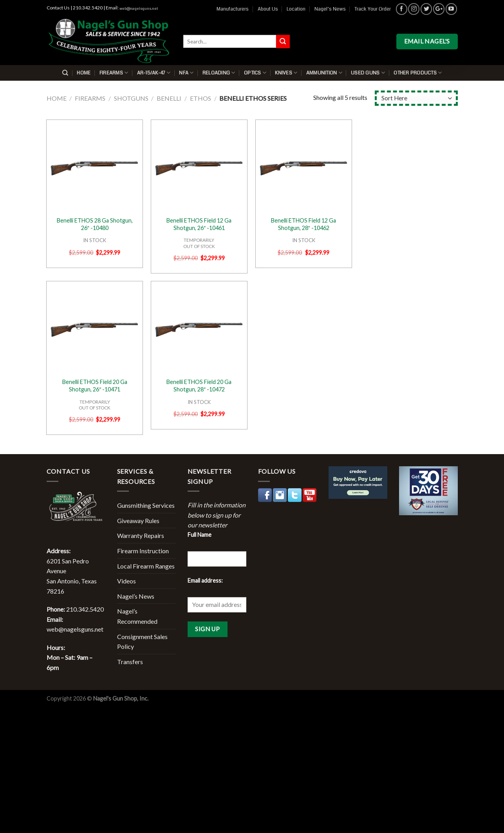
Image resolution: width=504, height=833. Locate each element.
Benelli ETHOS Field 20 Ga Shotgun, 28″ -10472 (199, 386)
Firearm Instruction (143, 551)
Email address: (205, 580)
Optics (255, 73)
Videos (126, 581)
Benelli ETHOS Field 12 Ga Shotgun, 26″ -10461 (199, 224)
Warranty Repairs (141, 535)
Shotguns (131, 98)
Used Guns (368, 73)
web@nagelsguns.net (139, 9)
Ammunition (324, 73)
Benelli (169, 98)
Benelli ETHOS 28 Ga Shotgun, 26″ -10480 (95, 224)
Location (296, 9)
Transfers (130, 662)
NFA (186, 73)
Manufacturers (233, 9)
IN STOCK (95, 240)
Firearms (114, 73)
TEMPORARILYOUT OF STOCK (199, 243)
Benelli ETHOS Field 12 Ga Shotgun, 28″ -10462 (303, 224)
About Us (268, 9)
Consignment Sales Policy (142, 642)
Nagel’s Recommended (137, 616)
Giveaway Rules (138, 521)
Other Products (418, 73)
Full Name (200, 535)
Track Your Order (373, 9)
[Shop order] (416, 98)
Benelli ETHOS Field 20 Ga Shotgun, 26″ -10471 (95, 386)
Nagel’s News (330, 9)
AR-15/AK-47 (154, 73)
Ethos (201, 98)
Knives (286, 73)
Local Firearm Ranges (146, 566)
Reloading (219, 73)
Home (84, 73)
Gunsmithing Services (146, 505)
